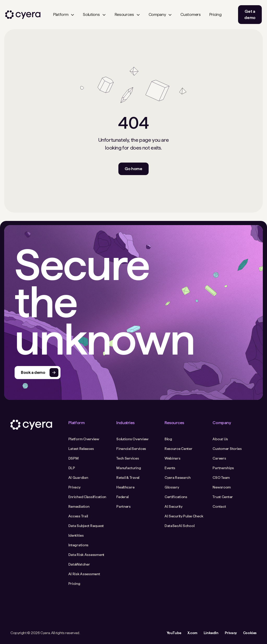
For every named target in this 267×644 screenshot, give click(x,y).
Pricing (215, 14)
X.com (192, 633)
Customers (190, 14)
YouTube (174, 633)
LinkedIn (211, 633)
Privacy (231, 633)
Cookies (250, 633)
